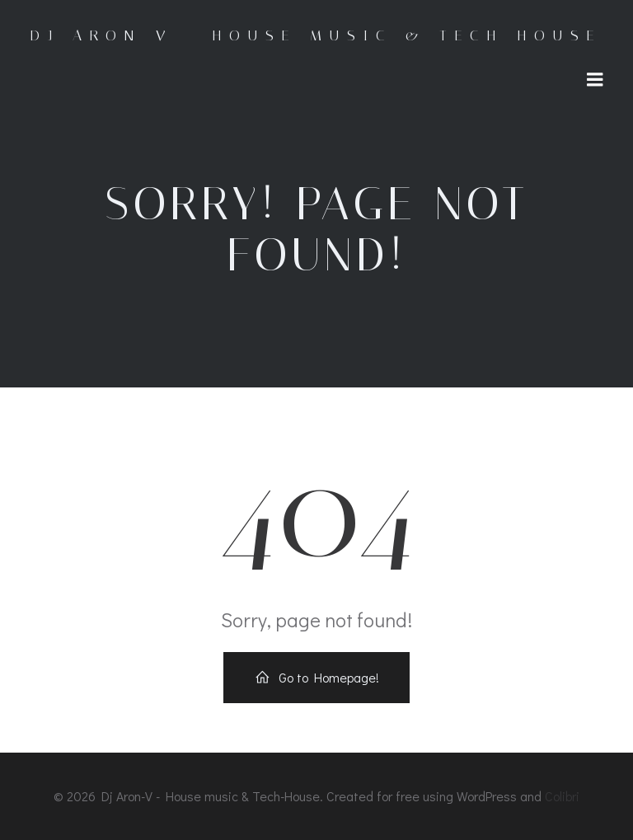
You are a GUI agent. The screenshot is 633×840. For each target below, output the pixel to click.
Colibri (562, 796)
